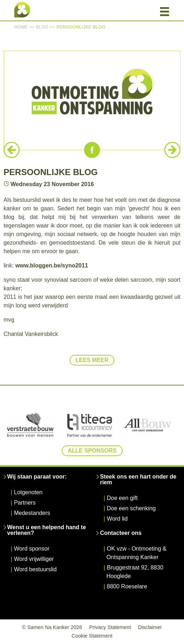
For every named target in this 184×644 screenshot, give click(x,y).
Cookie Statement (92, 636)
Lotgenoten (28, 492)
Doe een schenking (131, 508)
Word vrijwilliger (34, 559)
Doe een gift (122, 498)
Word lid (117, 519)
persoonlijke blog (81, 27)
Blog (42, 27)
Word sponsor (32, 549)
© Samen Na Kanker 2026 (52, 627)
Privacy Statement (110, 627)
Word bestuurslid (35, 569)
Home (21, 27)
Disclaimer (150, 627)
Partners (25, 503)
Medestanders (32, 513)
